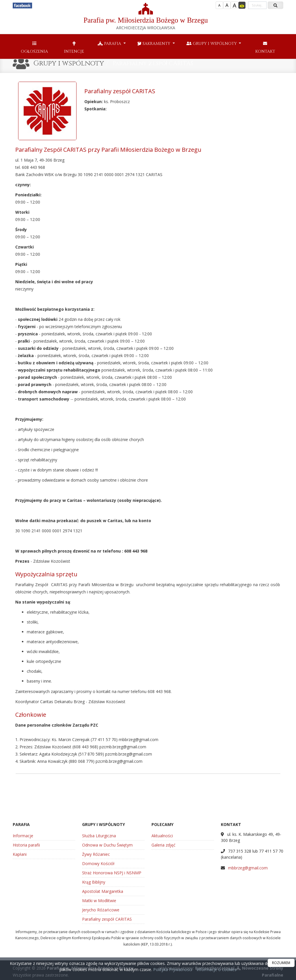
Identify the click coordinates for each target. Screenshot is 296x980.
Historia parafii (26, 909)
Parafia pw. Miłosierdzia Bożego (146, 17)
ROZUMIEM (281, 963)
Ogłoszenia (34, 47)
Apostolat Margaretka (103, 956)
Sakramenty (154, 44)
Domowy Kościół (98, 928)
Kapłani (20, 918)
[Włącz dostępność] (242, 5)
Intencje (74, 47)
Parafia (110, 44)
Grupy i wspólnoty (212, 44)
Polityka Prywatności (172, 969)
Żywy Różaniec (96, 918)
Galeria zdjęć (163, 909)
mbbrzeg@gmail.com (248, 932)
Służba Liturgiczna (99, 900)
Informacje (23, 900)
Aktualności (162, 900)
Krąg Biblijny (94, 946)
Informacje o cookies (217, 969)
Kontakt (265, 47)
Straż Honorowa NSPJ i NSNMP (112, 937)
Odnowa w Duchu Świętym (107, 909)
